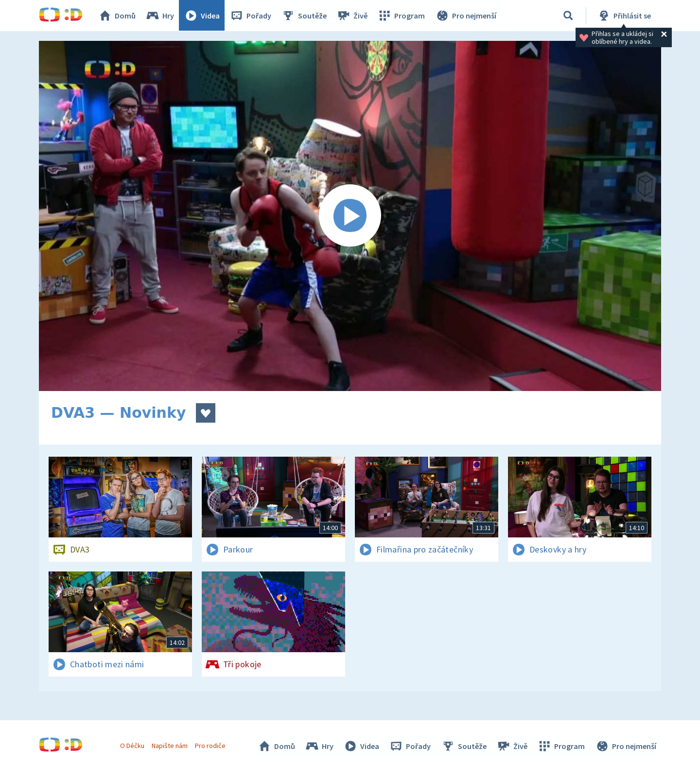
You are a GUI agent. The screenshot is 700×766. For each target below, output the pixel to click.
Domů (117, 16)
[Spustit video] (350, 216)
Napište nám (170, 746)
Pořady (251, 16)
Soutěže (304, 16)
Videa (202, 16)
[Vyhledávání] (568, 16)
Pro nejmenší (466, 16)
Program (402, 16)
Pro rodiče (211, 746)
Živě (352, 16)
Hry (160, 16)
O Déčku (132, 746)
